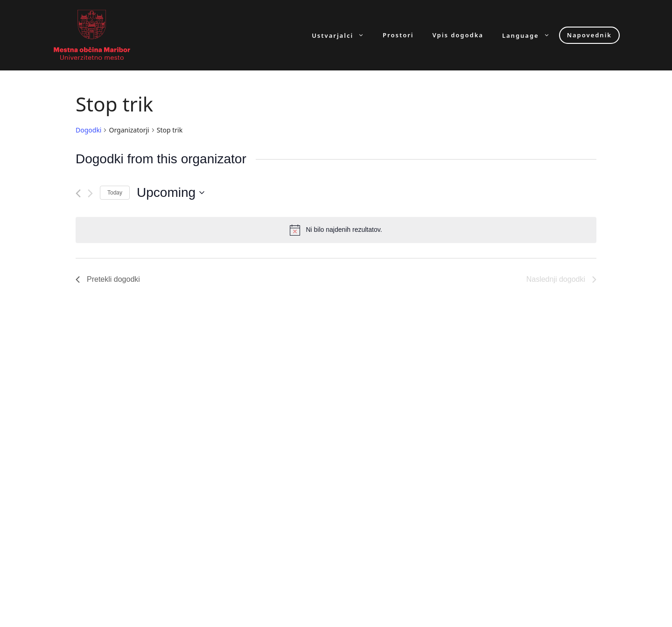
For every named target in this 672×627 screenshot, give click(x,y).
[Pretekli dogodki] (78, 193)
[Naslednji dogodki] (90, 193)
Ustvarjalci (343, 35)
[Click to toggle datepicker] (171, 193)
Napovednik (589, 35)
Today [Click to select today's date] (115, 193)
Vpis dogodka (458, 35)
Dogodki (88, 130)
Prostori (398, 35)
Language (531, 35)
